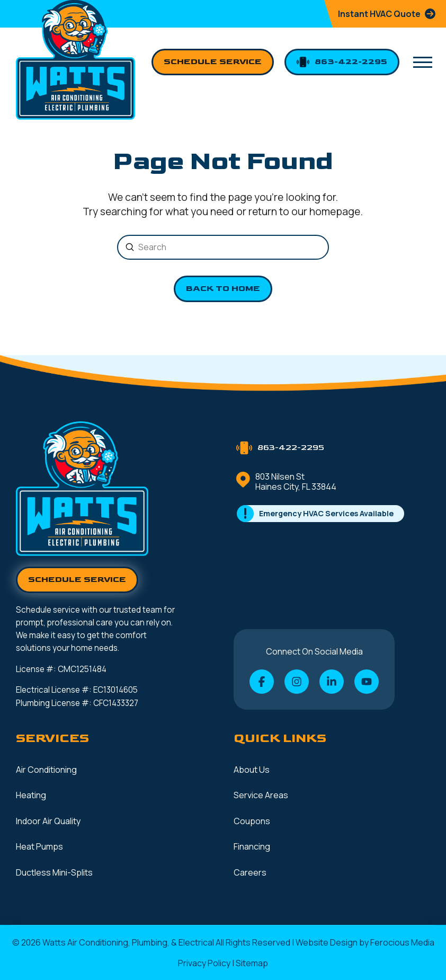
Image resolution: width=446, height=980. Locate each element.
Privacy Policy (204, 963)
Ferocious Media (402, 942)
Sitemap (252, 963)
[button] (423, 63)
